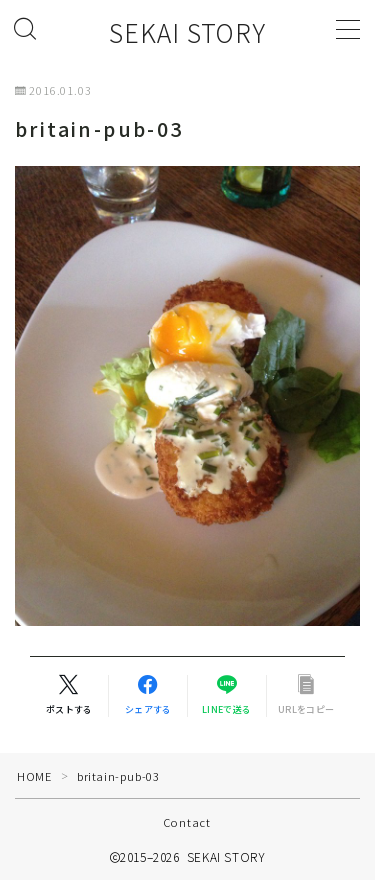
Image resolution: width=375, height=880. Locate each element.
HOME (34, 776)
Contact (187, 822)
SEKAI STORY (187, 33)
